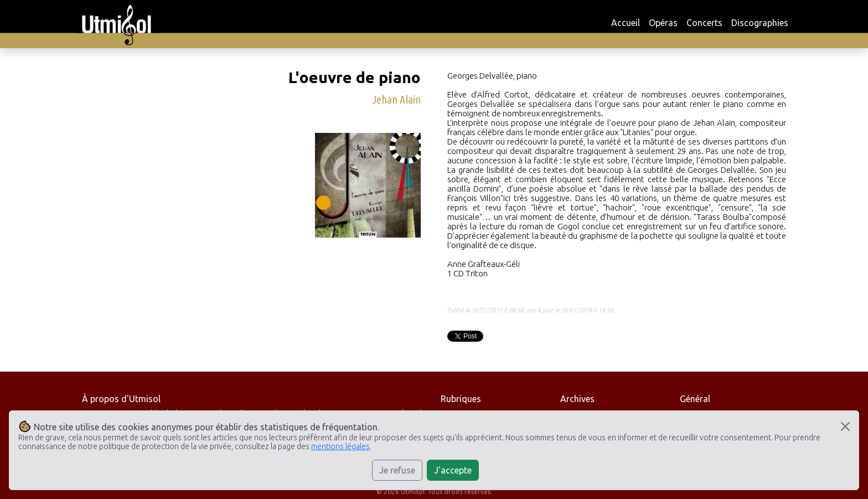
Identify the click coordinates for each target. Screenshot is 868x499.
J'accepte (453, 470)
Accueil (626, 23)
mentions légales (340, 446)
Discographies (760, 23)
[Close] (845, 426)
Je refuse (397, 470)
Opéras (663, 23)
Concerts (704, 23)
